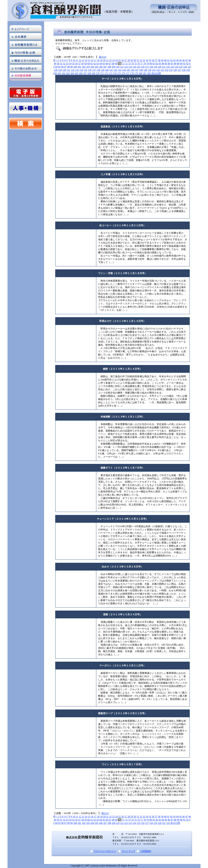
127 (189, 67)
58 (82, 63)
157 (179, 70)
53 (67, 63)
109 (114, 67)
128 (56, 70)
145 (128, 70)
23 (114, 60)
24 (117, 60)
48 (190, 60)
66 (107, 63)
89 (178, 63)
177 (128, 73)
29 (132, 60)
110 (118, 67)
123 (172, 67)
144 (124, 70)
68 (113, 63)
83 (160, 63)
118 (151, 67)
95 (59, 67)
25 (120, 60)
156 (175, 70)
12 (80, 60)
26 (123, 60)
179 (136, 73)
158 (184, 70)
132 (73, 70)
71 (123, 63)
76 (139, 63)
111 (122, 67)
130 (64, 70)
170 (98, 73)
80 (151, 63)
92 (187, 63)
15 (89, 60)
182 (149, 73)
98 (68, 67)
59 (86, 63)
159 (188, 70)
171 (102, 73)
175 (119, 73)
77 (142, 63)
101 (79, 67)
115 (139, 67)
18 (98, 60)
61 (92, 63)
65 (104, 63)
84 (163, 63)
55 (73, 63)
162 (64, 73)
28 (129, 60)
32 (141, 60)
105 (96, 67)
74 (132, 63)
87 (172, 63)
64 (101, 63)
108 (109, 67)
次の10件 (156, 73)
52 (64, 63)
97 (65, 67)
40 (165, 60)
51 (61, 63)
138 (98, 70)
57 (79, 63)
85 (166, 63)
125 (181, 67)
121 (164, 67)
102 (84, 67)
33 (144, 60)
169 (93, 73)
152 (158, 70)
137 (94, 70)
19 (101, 60)
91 (184, 63)
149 (145, 70)
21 (107, 60)
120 (159, 67)
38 (159, 60)
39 (162, 60)
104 (92, 67)
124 (177, 67)
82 (157, 63)
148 (141, 70)
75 (135, 63)
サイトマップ (128, 851)
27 (126, 60)
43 (174, 60)
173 (110, 73)
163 (68, 73)
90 (181, 63)
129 (60, 70)
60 (89, 63)
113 (130, 67)
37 (156, 60)
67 (110, 63)
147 (137, 70)
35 (150, 60)
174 (115, 73)
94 (56, 67)
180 (140, 73)
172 (106, 73)
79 (148, 63)
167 (85, 73)
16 (92, 60)
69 (116, 63)
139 (103, 70)
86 (169, 63)
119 (155, 67)
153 (162, 70)
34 (147, 60)
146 (132, 70)
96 (62, 67)
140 (107, 70)
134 (81, 70)
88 (175, 63)
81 (154, 63)
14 (86, 60)
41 (168, 60)
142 (115, 70)
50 (58, 63)
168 (89, 73)
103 (88, 67)
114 (134, 67)
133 (77, 70)
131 (68, 70)
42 (171, 60)
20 (104, 60)
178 (132, 73)
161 (59, 73)
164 (72, 73)
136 (90, 70)
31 (138, 60)
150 (149, 70)
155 (171, 70)
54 (70, 63)
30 (135, 60)
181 (145, 73)
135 (86, 70)
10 (74, 60)
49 (55, 63)
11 (77, 60)
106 (101, 67)
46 (184, 60)
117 (147, 67)
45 (181, 60)
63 (98, 63)
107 (105, 67)
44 (178, 60)
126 (185, 67)
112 (126, 67)
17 (95, 60)
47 (187, 60)
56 (76, 63)
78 (145, 63)
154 (167, 70)
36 (153, 60)
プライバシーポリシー (105, 851)
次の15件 (175, 823)
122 (168, 67)
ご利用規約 (146, 851)
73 (129, 63)
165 (76, 73)
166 (81, 73)
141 (111, 70)
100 (75, 67)
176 (123, 73)
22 (110, 60)
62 (95, 63)
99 (71, 67)
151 (154, 70)
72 (126, 63)
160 (55, 73)
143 (120, 70)
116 (143, 67)
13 (83, 60)
